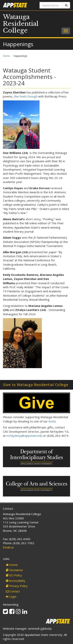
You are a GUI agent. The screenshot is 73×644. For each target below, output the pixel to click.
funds (52, 421)
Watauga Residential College (21, 24)
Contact (13, 591)
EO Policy (14, 575)
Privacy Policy (17, 586)
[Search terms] (51, 5)
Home (6, 56)
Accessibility (16, 581)
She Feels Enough (26, 96)
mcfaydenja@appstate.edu (24, 436)
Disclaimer (15, 570)
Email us (8, 547)
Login (11, 597)
